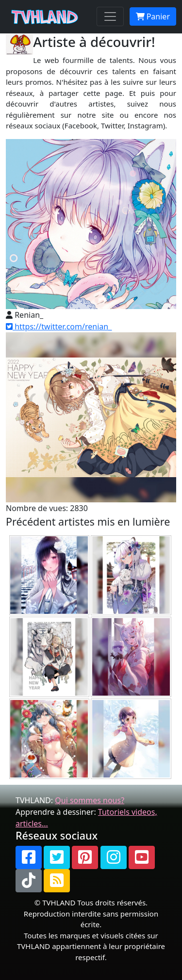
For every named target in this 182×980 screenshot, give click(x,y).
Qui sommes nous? (90, 800)
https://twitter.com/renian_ (59, 327)
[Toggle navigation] (110, 16)
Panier (153, 16)
